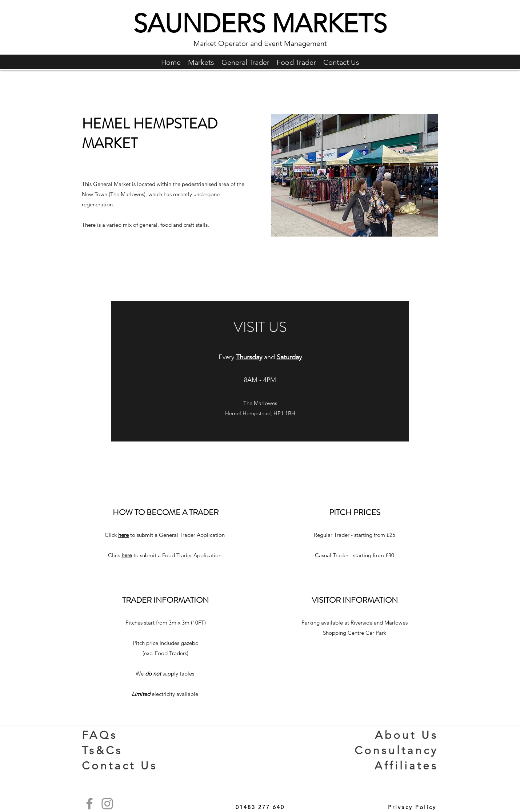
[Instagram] (107, 804)
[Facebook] (89, 804)
